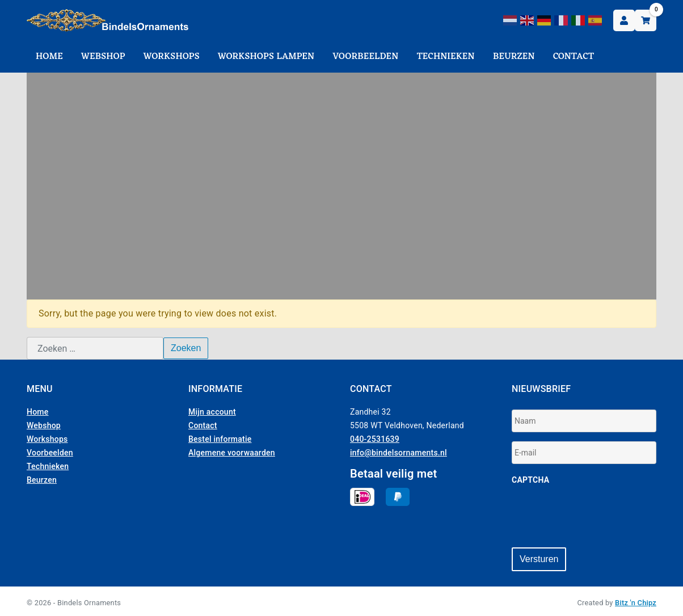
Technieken (446, 57)
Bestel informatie (220, 439)
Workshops (172, 57)
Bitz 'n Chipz (636, 600)
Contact (574, 57)
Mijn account (212, 412)
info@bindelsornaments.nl (399, 453)
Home (49, 57)
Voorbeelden (365, 57)
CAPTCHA (530, 480)
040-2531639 (375, 439)
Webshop (103, 57)
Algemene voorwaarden (232, 453)
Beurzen (514, 57)
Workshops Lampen (266, 57)
